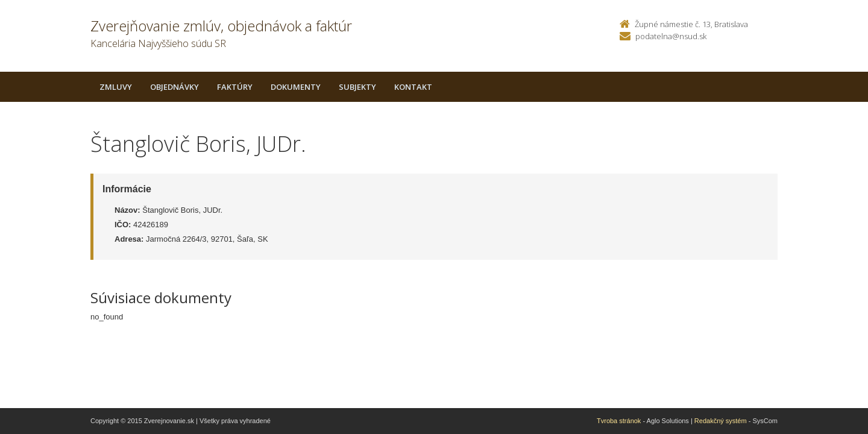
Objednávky (175, 87)
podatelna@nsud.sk (671, 36)
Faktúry (235, 87)
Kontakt (413, 87)
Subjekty (357, 87)
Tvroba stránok (619, 421)
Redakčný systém (721, 421)
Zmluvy (116, 87)
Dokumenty (296, 87)
